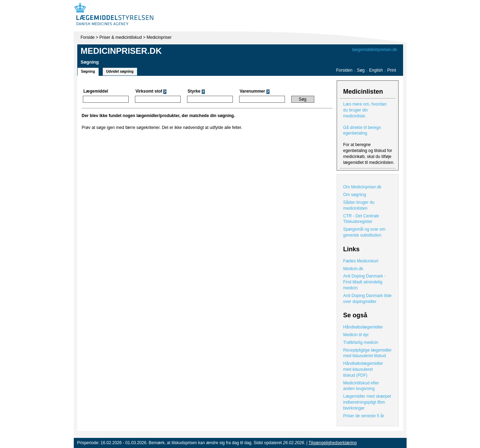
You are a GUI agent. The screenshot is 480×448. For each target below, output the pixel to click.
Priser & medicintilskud (120, 37)
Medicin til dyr (356, 335)
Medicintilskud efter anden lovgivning (361, 386)
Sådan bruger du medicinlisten (359, 205)
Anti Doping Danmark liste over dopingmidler (368, 299)
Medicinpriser (159, 37)
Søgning (88, 71)
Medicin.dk (353, 269)
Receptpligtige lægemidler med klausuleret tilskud (368, 353)
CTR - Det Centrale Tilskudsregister (361, 219)
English (377, 70)
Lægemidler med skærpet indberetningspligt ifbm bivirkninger (367, 402)
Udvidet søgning (120, 71)
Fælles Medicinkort (361, 261)
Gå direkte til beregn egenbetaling (362, 131)
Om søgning (355, 195)
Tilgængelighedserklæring (333, 443)
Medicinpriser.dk (121, 51)
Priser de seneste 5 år (364, 416)
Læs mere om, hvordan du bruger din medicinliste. (365, 110)
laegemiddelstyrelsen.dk (375, 50)
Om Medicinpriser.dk (362, 187)
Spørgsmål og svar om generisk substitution (364, 232)
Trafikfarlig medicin (361, 342)
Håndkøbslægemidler (363, 327)
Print (392, 70)
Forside (88, 37)
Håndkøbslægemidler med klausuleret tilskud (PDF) (363, 369)
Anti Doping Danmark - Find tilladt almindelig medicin (364, 282)
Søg (361, 70)
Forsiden (344, 70)
